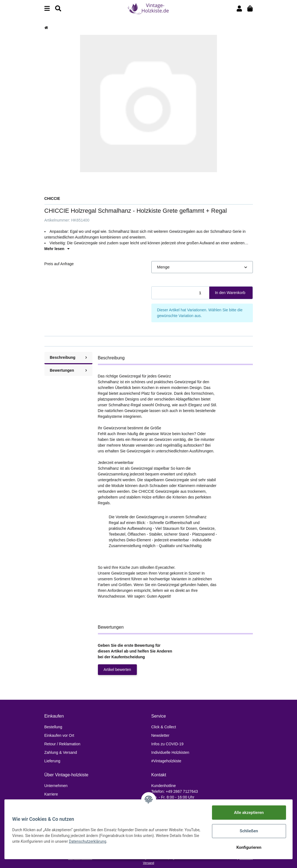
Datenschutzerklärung (106, 841)
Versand (148, 863)
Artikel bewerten (117, 670)
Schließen (247, 831)
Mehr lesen (57, 249)
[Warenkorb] (250, 9)
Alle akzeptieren (248, 813)
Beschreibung (68, 357)
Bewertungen (68, 370)
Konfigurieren (247, 847)
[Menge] (181, 293)
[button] (239, 9)
